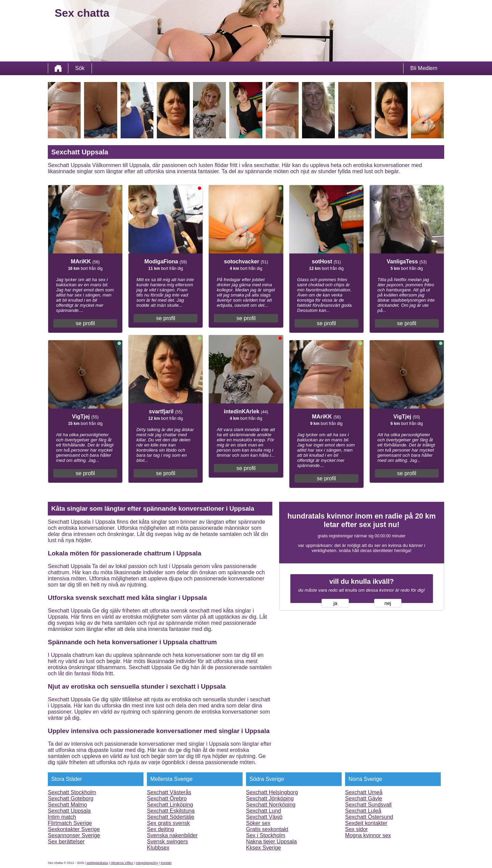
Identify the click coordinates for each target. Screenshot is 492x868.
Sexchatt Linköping (170, 805)
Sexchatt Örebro (167, 798)
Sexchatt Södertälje (171, 817)
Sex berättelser (66, 842)
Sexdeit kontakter (366, 823)
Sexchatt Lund (263, 811)
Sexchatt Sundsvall (368, 805)
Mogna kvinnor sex (368, 835)
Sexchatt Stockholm (72, 792)
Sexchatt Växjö (264, 817)
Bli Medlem (424, 68)
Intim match (62, 817)
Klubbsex (158, 848)
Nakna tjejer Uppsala (271, 842)
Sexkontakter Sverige (74, 829)
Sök (80, 68)
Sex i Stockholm (266, 835)
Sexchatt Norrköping (271, 805)
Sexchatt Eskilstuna (171, 811)
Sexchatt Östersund (369, 817)
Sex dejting (160, 829)
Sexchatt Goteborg (71, 798)
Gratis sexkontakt (267, 829)
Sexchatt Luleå (363, 811)
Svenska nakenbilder (172, 835)
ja (335, 603)
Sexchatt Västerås (169, 792)
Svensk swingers (167, 842)
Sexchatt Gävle (364, 798)
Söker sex (258, 823)
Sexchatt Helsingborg (272, 792)
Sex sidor (357, 829)
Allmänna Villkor (122, 863)
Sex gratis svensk (168, 823)
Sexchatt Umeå (364, 792)
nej (388, 603)
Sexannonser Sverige (74, 835)
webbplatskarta (98, 863)
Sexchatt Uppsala (69, 811)
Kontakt (166, 863)
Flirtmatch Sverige (70, 823)
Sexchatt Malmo (67, 805)
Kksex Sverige (263, 848)
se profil (85, 323)
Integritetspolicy (147, 863)
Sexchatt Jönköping (270, 798)
